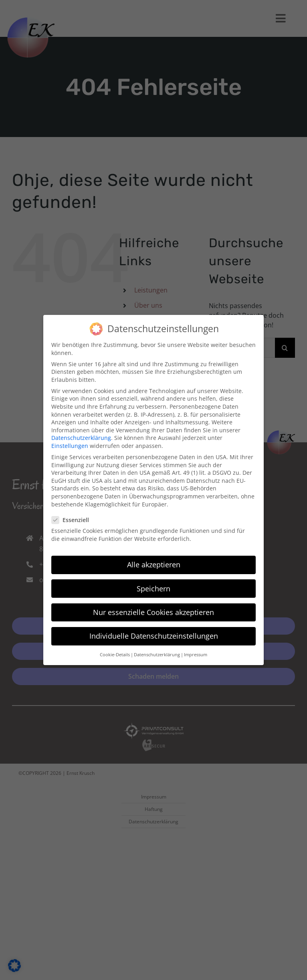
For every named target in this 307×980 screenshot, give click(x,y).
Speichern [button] (153, 585)
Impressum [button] (196, 651)
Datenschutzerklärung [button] (157, 651)
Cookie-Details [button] (115, 651)
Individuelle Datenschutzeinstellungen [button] (154, 632)
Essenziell (74, 516)
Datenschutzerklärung (81, 434)
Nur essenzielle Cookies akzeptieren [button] (153, 609)
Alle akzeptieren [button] (154, 561)
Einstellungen (70, 442)
